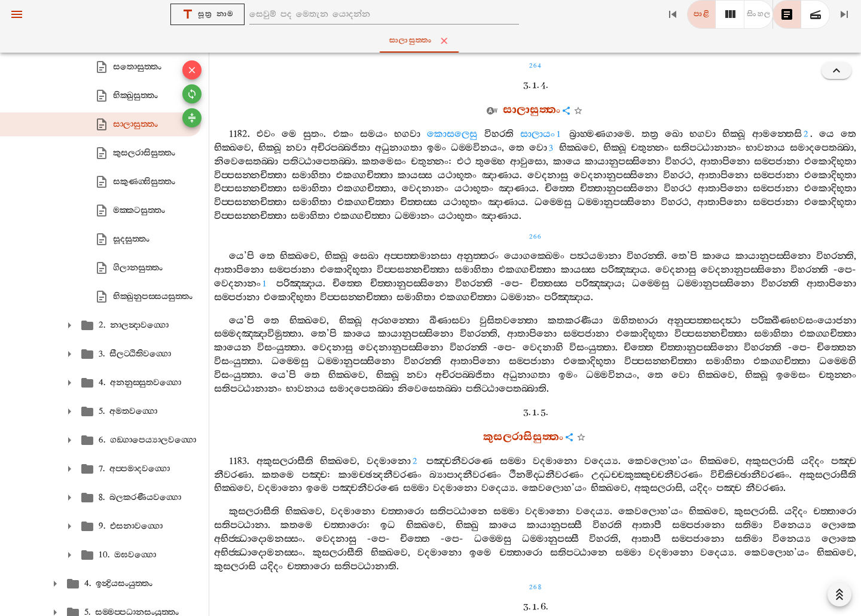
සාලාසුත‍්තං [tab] (433, 41)
